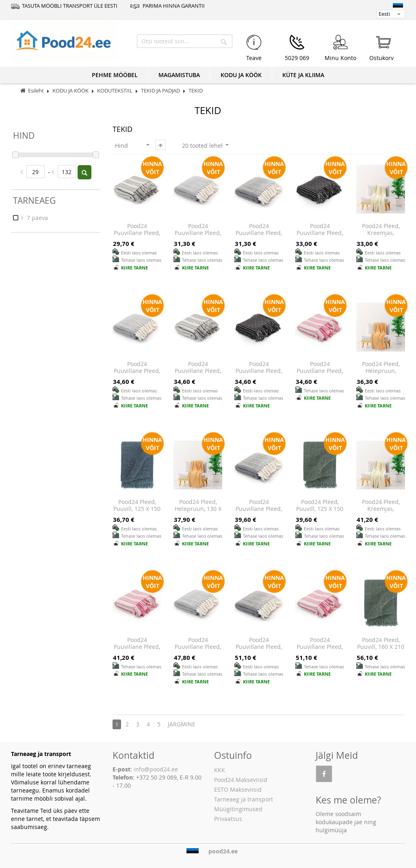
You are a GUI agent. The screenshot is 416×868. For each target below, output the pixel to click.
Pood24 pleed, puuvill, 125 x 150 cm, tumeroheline (320, 513)
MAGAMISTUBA (179, 75)
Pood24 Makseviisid (241, 780)
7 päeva (37, 218)
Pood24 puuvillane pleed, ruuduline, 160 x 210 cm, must (320, 237)
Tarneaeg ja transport (244, 799)
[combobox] (185, 41)
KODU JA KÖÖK (241, 75)
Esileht (36, 91)
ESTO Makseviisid (238, 789)
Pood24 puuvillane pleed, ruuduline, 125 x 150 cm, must (259, 375)
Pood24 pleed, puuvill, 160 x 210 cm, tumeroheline (381, 650)
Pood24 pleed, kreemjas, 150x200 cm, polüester (381, 513)
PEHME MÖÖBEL (115, 75)
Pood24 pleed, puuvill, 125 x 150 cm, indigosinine (137, 509)
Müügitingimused (238, 809)
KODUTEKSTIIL (115, 91)
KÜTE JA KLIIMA (303, 75)
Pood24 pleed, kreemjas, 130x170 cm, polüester (381, 237)
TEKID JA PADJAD (161, 91)
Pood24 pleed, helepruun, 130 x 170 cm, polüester (198, 509)
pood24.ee (223, 851)
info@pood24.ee (156, 769)
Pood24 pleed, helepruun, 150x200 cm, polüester (381, 375)
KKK (220, 770)
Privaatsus (228, 819)
